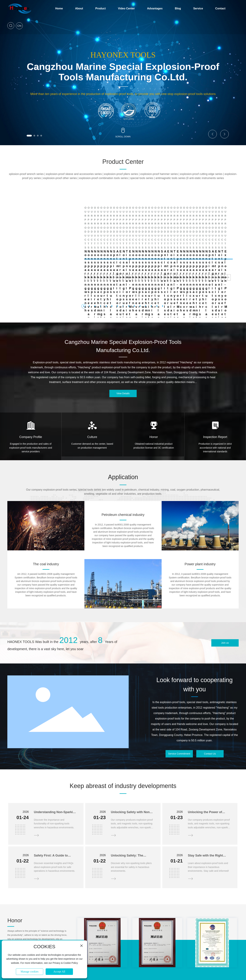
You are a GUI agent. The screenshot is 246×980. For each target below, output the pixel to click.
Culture (92, 397)
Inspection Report (215, 397)
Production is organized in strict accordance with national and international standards (215, 408)
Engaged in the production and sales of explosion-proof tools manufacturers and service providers (31, 408)
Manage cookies (30, 972)
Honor (154, 397)
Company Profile (31, 397)
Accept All (59, 972)
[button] (29, 136)
